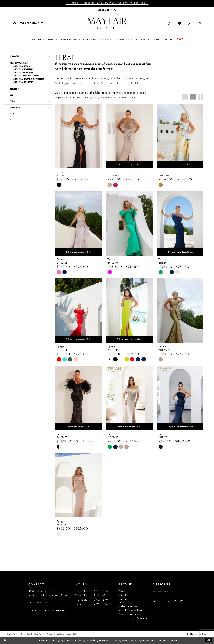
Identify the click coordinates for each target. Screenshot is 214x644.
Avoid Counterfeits (131, 610)
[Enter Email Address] (169, 591)
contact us (115, 83)
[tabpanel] (115, 359)
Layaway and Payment (133, 618)
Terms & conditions (55, 634)
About (122, 595)
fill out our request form (137, 64)
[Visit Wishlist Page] (179, 24)
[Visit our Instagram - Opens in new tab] (155, 601)
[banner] (107, 23)
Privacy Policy (12, 634)
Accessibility (72, 634)
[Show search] (169, 24)
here (175, 640)
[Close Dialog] (5, 640)
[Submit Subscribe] (183, 591)
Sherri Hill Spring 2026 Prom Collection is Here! (107, 3)
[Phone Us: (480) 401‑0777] (107, 10)
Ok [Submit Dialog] (209, 640)
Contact (124, 599)
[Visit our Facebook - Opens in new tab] (161, 601)
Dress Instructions (130, 614)
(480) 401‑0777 (39, 603)
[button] (190, 24)
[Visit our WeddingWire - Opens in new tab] (182, 601)
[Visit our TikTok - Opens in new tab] (175, 601)
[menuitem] (28, 23)
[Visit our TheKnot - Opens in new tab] (168, 601)
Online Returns (128, 606)
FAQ (121, 603)
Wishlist (124, 591)
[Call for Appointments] (28, 23)
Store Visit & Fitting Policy (33, 634)
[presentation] (78, 136)
